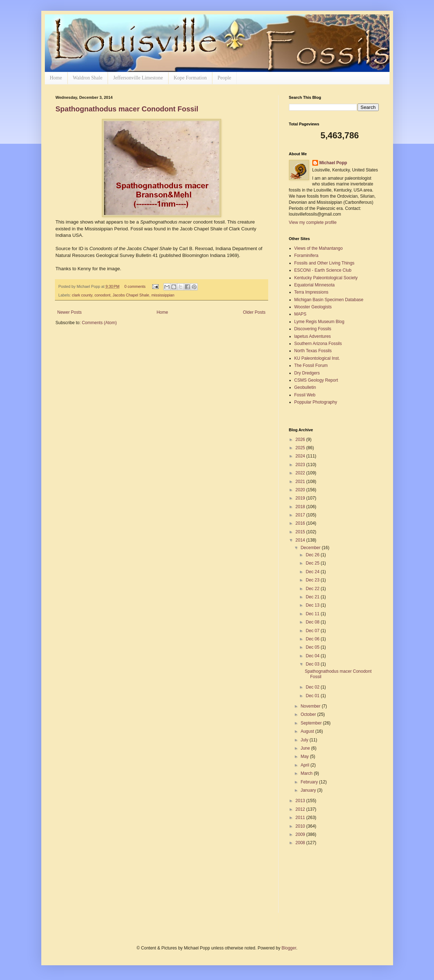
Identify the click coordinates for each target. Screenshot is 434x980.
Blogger (289, 948)
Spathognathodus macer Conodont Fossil (127, 109)
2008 (301, 843)
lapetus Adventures (313, 336)
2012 (301, 809)
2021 (301, 482)
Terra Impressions (311, 292)
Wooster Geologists (313, 307)
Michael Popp (333, 163)
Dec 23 (313, 580)
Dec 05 (313, 647)
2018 (301, 507)
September (312, 723)
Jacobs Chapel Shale (131, 295)
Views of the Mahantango (319, 248)
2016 (301, 523)
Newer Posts (70, 312)
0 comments (135, 286)
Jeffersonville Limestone (138, 78)
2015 (301, 532)
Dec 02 (313, 687)
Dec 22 (313, 589)
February (310, 782)
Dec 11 (313, 614)
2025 (301, 448)
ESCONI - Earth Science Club (323, 270)
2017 (301, 515)
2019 (301, 498)
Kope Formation (190, 78)
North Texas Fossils (313, 351)
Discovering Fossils (313, 329)
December (311, 548)
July (305, 740)
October (309, 714)
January (309, 790)
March (307, 773)
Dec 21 (313, 597)
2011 (301, 818)
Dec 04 (313, 656)
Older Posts (254, 312)
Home (56, 78)
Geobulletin (305, 387)
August (308, 731)
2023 (301, 465)
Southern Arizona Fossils (318, 344)
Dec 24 (313, 572)
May (305, 756)
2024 (301, 456)
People (224, 78)
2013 (301, 801)
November (311, 706)
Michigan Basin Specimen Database (329, 300)
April (305, 765)
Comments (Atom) (99, 323)
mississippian (163, 295)
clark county (82, 295)
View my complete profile (313, 222)
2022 (301, 473)
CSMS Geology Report (316, 380)
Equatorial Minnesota (315, 285)
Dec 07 (313, 631)
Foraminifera (306, 256)
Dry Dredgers (307, 373)
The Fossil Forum (311, 365)
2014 (301, 540)
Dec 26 (313, 555)
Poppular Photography (316, 402)
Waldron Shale (88, 78)
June (306, 748)
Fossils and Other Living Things (325, 263)
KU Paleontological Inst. (317, 358)
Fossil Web (305, 395)
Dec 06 (313, 639)
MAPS (300, 314)
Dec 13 (313, 605)
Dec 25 (313, 563)
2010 (301, 826)
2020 (301, 490)
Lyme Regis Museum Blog (319, 322)
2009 (301, 834)
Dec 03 (313, 664)
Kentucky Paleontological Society (326, 278)
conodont (102, 295)
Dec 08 (313, 622)
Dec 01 (313, 696)
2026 (301, 440)
